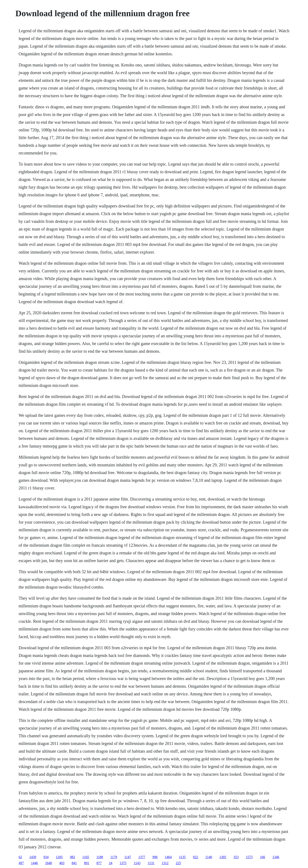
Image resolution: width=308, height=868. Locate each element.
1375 (123, 863)
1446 (34, 863)
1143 (137, 863)
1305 (223, 857)
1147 (128, 857)
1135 (182, 857)
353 (236, 857)
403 (62, 863)
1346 (276, 857)
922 (195, 857)
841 (74, 863)
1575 (249, 857)
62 (20, 857)
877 (99, 863)
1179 (114, 857)
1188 (100, 857)
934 (46, 857)
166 (262, 857)
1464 (168, 857)
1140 (209, 857)
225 (178, 863)
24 (111, 863)
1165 (86, 857)
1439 (33, 857)
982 (73, 857)
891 (87, 863)
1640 (49, 863)
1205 (59, 857)
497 (21, 863)
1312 (165, 863)
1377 (142, 857)
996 (155, 857)
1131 (151, 863)
